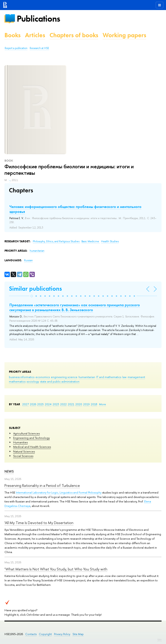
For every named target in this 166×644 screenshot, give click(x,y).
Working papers (124, 35)
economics (43, 377)
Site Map (78, 634)
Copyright (45, 634)
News (9, 471)
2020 (79, 404)
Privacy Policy (62, 634)
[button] (32, 296)
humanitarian (87, 377)
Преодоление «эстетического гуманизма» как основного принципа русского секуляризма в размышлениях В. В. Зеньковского (75, 307)
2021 (71, 404)
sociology (33, 381)
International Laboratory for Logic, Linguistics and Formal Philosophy (59, 492)
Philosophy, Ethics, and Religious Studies (56, 241)
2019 (86, 404)
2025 (40, 404)
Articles (35, 35)
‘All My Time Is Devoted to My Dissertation (39, 523)
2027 (26, 404)
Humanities (20, 442)
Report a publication (16, 48)
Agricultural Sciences (26, 433)
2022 (63, 404)
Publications (38, 19)
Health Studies (110, 241)
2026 (33, 404)
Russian (28, 260)
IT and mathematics (109, 377)
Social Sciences (23, 456)
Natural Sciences (24, 451)
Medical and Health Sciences (32, 447)
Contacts (31, 634)
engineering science (64, 377)
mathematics (17, 381)
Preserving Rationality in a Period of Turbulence (42, 485)
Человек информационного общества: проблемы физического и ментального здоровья (75, 209)
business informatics (22, 377)
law (124, 377)
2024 (48, 404)
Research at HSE (39, 48)
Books (12, 35)
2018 (94, 404)
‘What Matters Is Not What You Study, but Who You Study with (56, 569)
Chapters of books (74, 35)
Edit (160, 640)
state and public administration (60, 381)
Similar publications (35, 289)
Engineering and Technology (31, 438)
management (136, 377)
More (103, 404)
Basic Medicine (91, 241)
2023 (56, 404)
